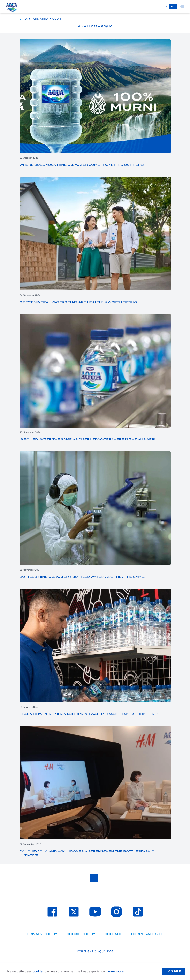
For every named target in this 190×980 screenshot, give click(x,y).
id (165, 6)
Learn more (115, 971)
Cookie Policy (81, 934)
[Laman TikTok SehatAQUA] (138, 912)
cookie (38, 971)
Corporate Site (147, 934)
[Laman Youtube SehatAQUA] (95, 912)
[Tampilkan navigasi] (182, 7)
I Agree (174, 971)
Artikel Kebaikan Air (41, 19)
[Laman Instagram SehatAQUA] (116, 912)
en (173, 6)
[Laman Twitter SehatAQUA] (74, 912)
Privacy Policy (42, 934)
